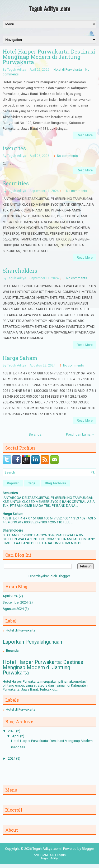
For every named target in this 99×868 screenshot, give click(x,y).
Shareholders (20, 271)
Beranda (35, 434)
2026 (12, 731)
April (16, 736)
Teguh (61, 855)
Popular (13, 483)
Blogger (64, 576)
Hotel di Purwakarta (68, 70)
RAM (45, 855)
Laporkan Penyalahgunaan (32, 642)
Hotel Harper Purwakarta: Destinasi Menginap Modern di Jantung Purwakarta (49, 57)
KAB (36, 855)
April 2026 (10, 596)
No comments (67, 156)
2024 (12, 758)
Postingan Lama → (80, 434)
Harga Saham (20, 358)
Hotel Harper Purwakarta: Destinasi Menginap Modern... (53, 741)
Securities (16, 183)
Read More (85, 135)
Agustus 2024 (13, 609)
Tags (32, 483)
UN (52, 855)
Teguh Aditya (50, 858)
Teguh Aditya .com (50, 8)
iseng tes (14, 148)
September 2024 (15, 602)
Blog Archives (55, 483)
